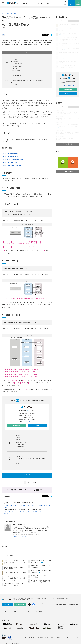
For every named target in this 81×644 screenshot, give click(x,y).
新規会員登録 (16, 426)
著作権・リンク (32, 637)
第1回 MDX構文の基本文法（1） (12, 153)
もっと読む (7, 514)
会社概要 (52, 637)
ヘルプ (26, 637)
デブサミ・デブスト (39, 3)
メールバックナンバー (27, 422)
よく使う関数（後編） (18, 64)
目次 (38, 52)
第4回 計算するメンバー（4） (12, 163)
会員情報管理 (40, 637)
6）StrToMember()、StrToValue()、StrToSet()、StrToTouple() (28, 80)
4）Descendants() (17, 76)
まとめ (14, 83)
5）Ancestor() (16, 78)
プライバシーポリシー (69, 637)
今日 (62, 21)
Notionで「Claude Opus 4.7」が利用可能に (15, 572)
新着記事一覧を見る (68, 144)
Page (6, 80)
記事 (31, 3)
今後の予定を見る (68, 171)
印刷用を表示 (6, 496)
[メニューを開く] (3, 3)
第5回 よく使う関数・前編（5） (12, 166)
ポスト (45, 35)
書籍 (48, 3)
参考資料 (15, 85)
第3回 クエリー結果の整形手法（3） (14, 159)
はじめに (15, 57)
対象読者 (15, 59)
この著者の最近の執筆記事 (20, 536)
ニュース (25, 3)
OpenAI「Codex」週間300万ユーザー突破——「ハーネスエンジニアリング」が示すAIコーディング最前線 (15, 579)
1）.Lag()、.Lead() (17, 66)
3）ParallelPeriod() (17, 71)
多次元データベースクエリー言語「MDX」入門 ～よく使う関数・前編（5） (24, 512)
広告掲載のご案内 (73, 604)
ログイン (37, 426)
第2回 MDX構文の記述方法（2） (12, 156)
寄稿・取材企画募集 (61, 604)
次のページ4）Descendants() (27, 475)
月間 (74, 21)
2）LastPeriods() (17, 68)
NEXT (35, 483)
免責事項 (47, 637)
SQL (3, 35)
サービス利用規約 (59, 637)
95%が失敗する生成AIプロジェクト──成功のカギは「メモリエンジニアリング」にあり (15, 562)
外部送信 (78, 637)
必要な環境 (15, 62)
